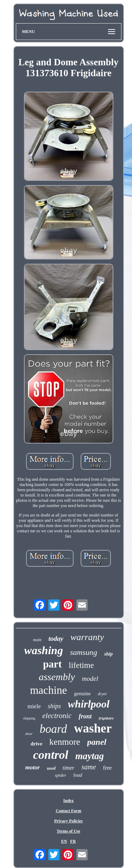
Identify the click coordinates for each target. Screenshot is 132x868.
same (89, 767)
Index (68, 801)
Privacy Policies (68, 821)
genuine (82, 693)
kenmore (65, 742)
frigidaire (106, 718)
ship (108, 654)
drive (36, 744)
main (37, 640)
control (51, 755)
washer (93, 728)
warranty (87, 637)
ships (54, 706)
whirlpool (89, 704)
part (52, 664)
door (29, 734)
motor (33, 767)
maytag (90, 756)
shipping (29, 718)
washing (44, 650)
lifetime (81, 665)
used (51, 768)
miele (34, 706)
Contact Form (68, 811)
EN (64, 841)
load (78, 775)
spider (61, 775)
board (54, 729)
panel (97, 742)
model (90, 679)
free (108, 768)
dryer (102, 694)
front (85, 716)
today (56, 639)
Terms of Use (68, 831)
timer (69, 768)
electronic (57, 716)
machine (48, 690)
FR (73, 841)
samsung (84, 652)
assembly (57, 677)
